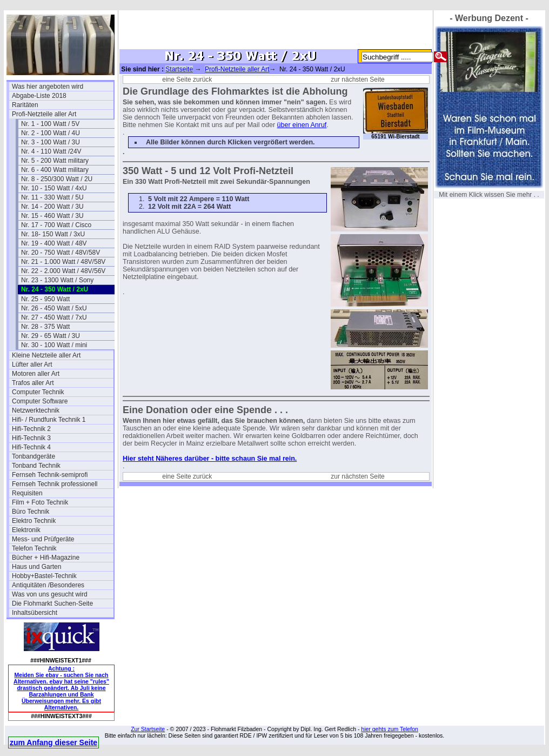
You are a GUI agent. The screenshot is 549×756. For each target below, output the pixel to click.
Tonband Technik (36, 466)
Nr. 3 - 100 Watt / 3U (51, 142)
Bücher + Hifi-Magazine (46, 558)
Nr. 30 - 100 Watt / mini (54, 345)
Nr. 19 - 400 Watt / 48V (54, 243)
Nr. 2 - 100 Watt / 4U (51, 133)
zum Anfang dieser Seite (53, 742)
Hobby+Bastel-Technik (44, 576)
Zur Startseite (148, 729)
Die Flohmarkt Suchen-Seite (52, 604)
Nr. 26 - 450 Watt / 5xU (54, 308)
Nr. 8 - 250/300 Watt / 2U (57, 179)
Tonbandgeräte (34, 456)
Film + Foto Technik (40, 502)
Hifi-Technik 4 (31, 447)
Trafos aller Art (33, 383)
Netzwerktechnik (36, 410)
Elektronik (26, 530)
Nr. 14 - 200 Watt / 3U (52, 207)
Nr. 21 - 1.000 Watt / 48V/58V (63, 262)
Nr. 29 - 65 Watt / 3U (51, 336)
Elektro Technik (34, 521)
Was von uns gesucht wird (50, 594)
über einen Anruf (302, 125)
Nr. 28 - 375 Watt (45, 327)
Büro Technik (31, 512)
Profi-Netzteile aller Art (44, 114)
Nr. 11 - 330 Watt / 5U (52, 197)
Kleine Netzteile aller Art (46, 355)
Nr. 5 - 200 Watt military (55, 161)
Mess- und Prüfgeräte (43, 539)
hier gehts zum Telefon (389, 729)
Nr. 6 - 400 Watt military (55, 170)
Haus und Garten (36, 567)
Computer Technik (38, 392)
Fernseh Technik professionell (55, 484)
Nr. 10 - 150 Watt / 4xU (54, 188)
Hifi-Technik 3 (31, 438)
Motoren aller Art (36, 374)
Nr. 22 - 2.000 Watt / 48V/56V (63, 271)
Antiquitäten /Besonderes (48, 585)
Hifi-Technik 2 (31, 429)
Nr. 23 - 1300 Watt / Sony (57, 280)
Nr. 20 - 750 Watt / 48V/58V (61, 253)
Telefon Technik (34, 548)
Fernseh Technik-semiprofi (50, 475)
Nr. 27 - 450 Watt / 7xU (54, 317)
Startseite (179, 69)
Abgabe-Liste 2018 (39, 96)
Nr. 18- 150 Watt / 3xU (53, 234)
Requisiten (27, 493)
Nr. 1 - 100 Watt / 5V (50, 124)
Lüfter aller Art (32, 364)
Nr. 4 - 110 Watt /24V (51, 151)
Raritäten (25, 105)
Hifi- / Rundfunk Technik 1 (49, 420)
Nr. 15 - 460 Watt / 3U (52, 216)
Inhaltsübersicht (35, 613)
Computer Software (40, 401)
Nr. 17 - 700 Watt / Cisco (56, 225)
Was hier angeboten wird (48, 87)
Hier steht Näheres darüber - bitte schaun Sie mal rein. (210, 459)
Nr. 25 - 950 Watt (45, 299)
